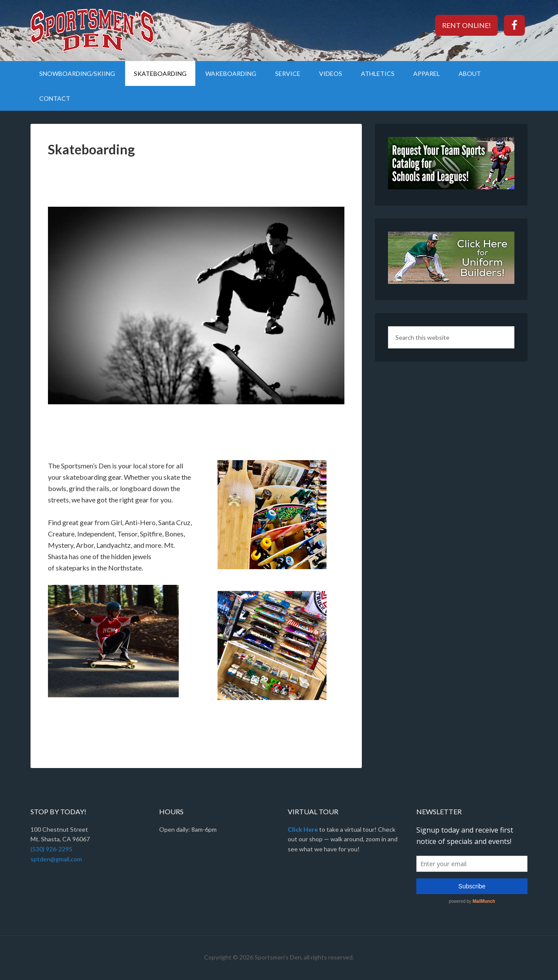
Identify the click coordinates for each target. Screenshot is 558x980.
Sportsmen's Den (105, 31)
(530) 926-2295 (51, 849)
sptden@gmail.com (56, 859)
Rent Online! (466, 25)
